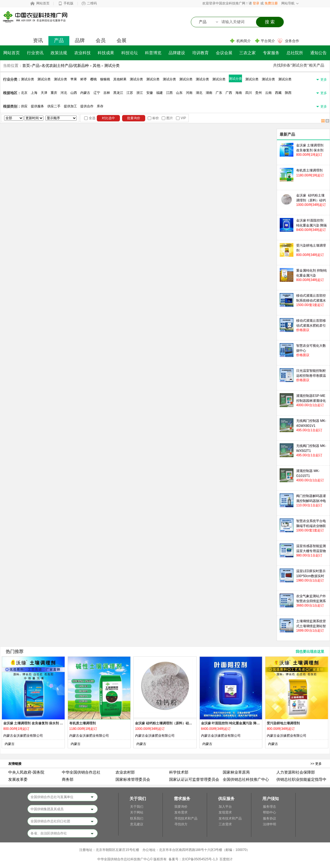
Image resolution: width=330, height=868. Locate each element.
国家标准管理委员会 (133, 779)
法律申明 (269, 824)
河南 (189, 93)
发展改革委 (18, 779)
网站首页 (43, 3)
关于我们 (137, 807)
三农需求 (225, 824)
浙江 (140, 93)
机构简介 (244, 41)
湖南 (209, 93)
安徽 (150, 93)
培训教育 (200, 53)
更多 (324, 80)
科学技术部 (179, 772)
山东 (179, 93)
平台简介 (268, 41)
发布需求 (181, 812)
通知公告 (318, 53)
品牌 (80, 40)
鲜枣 (84, 79)
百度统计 (226, 859)
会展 (122, 40)
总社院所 (295, 53)
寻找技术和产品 (186, 818)
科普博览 (153, 53)
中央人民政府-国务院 (26, 772)
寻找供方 (181, 824)
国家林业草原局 (236, 772)
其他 (97, 65)
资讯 (38, 40)
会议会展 (224, 53)
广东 (219, 93)
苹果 (74, 79)
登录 (256, 3)
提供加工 (70, 106)
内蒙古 (85, 93)
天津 (44, 93)
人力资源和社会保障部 (296, 772)
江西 (169, 93)
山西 (74, 93)
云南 (268, 93)
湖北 (199, 93)
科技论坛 (130, 53)
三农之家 (248, 53)
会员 (101, 40)
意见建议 (137, 824)
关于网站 (137, 812)
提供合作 (87, 106)
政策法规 (59, 53)
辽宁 (97, 93)
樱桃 (94, 79)
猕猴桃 (105, 79)
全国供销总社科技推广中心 (246, 779)
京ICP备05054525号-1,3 (200, 859)
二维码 (92, 3)
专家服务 (271, 53)
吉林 (107, 93)
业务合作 (292, 41)
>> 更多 (316, 764)
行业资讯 (35, 53)
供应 (24, 106)
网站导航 (288, 3)
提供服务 (37, 106)
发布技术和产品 (230, 818)
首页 (26, 65)
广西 (229, 93)
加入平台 (225, 807)
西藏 (278, 93)
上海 (34, 93)
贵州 (258, 93)
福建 (159, 93)
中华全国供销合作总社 (81, 772)
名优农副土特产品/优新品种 (65, 65)
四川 (249, 93)
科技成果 (106, 53)
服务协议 (269, 818)
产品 (59, 40)
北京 (24, 93)
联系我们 (137, 818)
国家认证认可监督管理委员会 (194, 779)
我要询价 (181, 807)
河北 (64, 93)
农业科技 (82, 53)
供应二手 (54, 106)
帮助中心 (269, 812)
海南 (239, 93)
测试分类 (112, 65)
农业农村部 (125, 772)
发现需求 (225, 812)
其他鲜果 (120, 79)
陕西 (288, 93)
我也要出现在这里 (310, 652)
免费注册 (271, 3)
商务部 (68, 779)
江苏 (130, 93)
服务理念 (269, 807)
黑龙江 (118, 93)
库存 (100, 106)
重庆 (54, 93)
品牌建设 (177, 53)
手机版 (68, 3)
